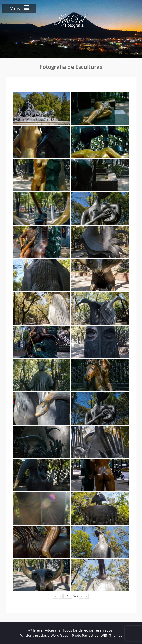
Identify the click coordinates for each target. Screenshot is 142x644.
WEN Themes (112, 635)
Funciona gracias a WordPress (44, 635)
